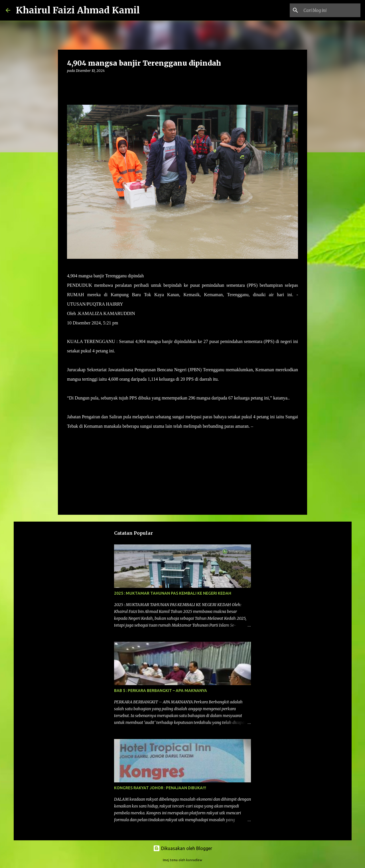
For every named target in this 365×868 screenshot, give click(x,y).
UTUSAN (264, 426)
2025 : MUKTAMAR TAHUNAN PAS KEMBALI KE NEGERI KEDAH (173, 593)
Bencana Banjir (83, 443)
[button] (70, 82)
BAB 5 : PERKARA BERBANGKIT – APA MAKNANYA (161, 691)
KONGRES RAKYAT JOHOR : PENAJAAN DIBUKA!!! (160, 788)
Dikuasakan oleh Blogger (183, 848)
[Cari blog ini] (330, 10)
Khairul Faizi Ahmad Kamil (78, 10)
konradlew (194, 860)
